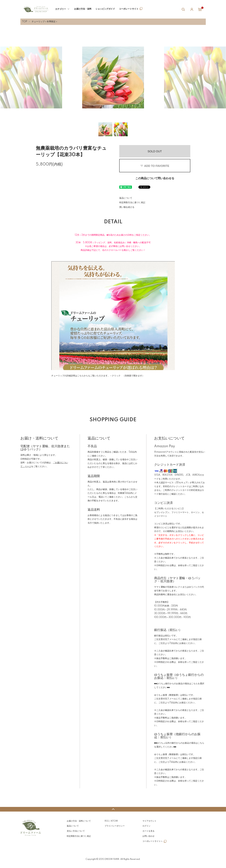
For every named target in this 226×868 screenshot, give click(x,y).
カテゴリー (61, 9)
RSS (107, 821)
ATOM (114, 821)
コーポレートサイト (129, 9)
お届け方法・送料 (83, 9)
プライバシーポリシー (115, 826)
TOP (25, 22)
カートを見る (148, 831)
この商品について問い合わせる (155, 178)
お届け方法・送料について (79, 821)
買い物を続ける (127, 207)
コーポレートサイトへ (152, 841)
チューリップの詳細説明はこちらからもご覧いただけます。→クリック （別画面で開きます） (98, 376)
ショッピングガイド (105, 9)
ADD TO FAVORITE (155, 166)
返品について (126, 198)
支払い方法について (76, 831)
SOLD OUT (155, 151)
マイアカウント (149, 821)
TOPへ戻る (113, 809)
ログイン (146, 826)
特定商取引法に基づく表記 (132, 203)
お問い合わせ (148, 836)
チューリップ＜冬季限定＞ (45, 22)
